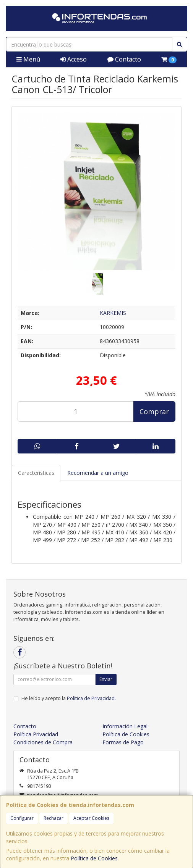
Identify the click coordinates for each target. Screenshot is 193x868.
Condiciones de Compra (43, 742)
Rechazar (54, 818)
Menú (28, 59)
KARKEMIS (113, 313)
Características (36, 473)
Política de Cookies (94, 858)
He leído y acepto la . (69, 698)
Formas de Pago (123, 742)
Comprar (154, 411)
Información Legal (125, 726)
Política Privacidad (36, 734)
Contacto (124, 59)
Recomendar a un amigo (98, 473)
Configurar (22, 818)
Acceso (74, 59)
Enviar (106, 679)
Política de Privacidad (91, 698)
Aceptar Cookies (91, 818)
